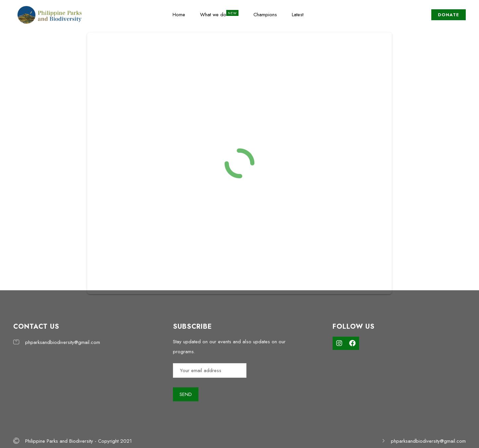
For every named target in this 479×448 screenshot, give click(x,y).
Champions (265, 15)
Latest (298, 15)
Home (179, 15)
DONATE (449, 15)
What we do (213, 15)
